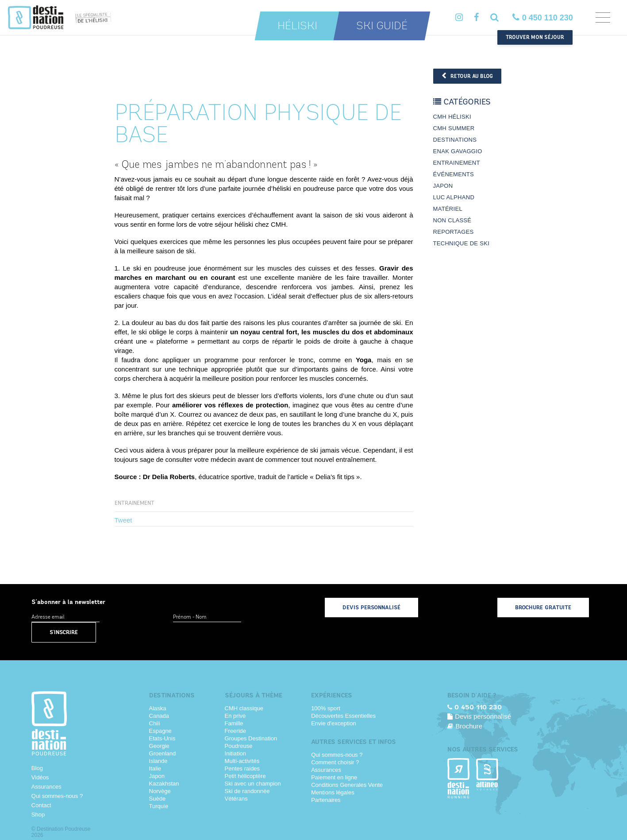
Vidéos (40, 777)
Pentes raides (242, 768)
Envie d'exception (334, 723)
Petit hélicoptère (245, 776)
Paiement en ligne (334, 777)
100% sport (326, 708)
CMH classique (244, 708)
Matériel (448, 209)
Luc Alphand (454, 197)
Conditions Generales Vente (347, 785)
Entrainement (135, 503)
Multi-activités (242, 761)
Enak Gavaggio (458, 151)
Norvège (160, 791)
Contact (41, 805)
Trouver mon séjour (535, 37)
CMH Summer (454, 128)
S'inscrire (64, 632)
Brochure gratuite (543, 608)
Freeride (235, 731)
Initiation (235, 753)
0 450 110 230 (543, 17)
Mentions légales (333, 792)
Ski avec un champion (253, 784)
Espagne (160, 731)
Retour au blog (467, 76)
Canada (159, 716)
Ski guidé (382, 26)
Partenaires (326, 800)
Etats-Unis (162, 738)
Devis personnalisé (371, 608)
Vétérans (236, 799)
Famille (234, 723)
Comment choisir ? (335, 762)
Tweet (123, 520)
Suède (158, 799)
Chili (155, 723)
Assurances (46, 787)
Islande (158, 761)
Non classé (452, 220)
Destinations (455, 140)
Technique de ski (462, 243)
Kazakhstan (164, 784)
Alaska (158, 708)
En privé (235, 716)
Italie (155, 768)
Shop (38, 815)
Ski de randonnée (247, 791)
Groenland (163, 753)
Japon (443, 186)
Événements (454, 174)
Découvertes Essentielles (343, 716)
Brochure (465, 726)
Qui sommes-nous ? (57, 796)
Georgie (159, 746)
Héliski (297, 26)
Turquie (159, 806)
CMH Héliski (452, 117)
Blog (37, 768)
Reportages (454, 232)
